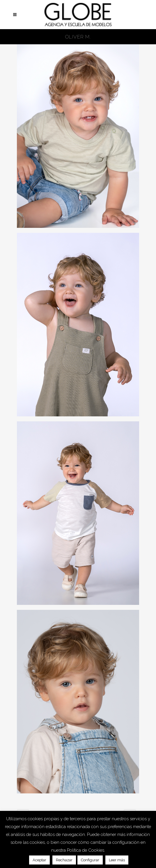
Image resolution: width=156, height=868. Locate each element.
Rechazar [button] (64, 860)
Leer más (117, 860)
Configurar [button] (90, 860)
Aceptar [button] (39, 860)
